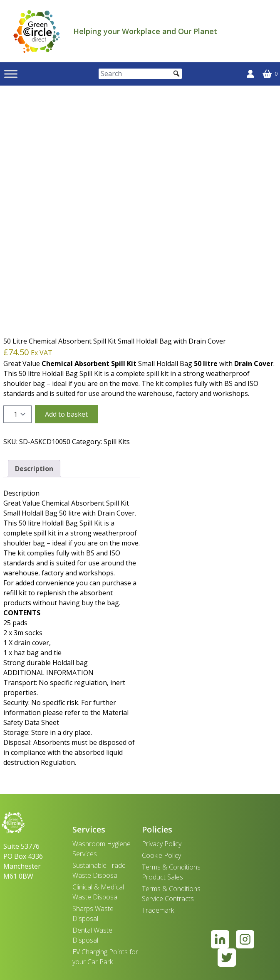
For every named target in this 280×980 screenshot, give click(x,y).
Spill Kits (117, 442)
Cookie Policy (161, 855)
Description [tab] (34, 469)
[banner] (37, 31)
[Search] (140, 74)
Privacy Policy (162, 844)
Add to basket (66, 414)
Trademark (158, 910)
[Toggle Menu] (11, 74)
